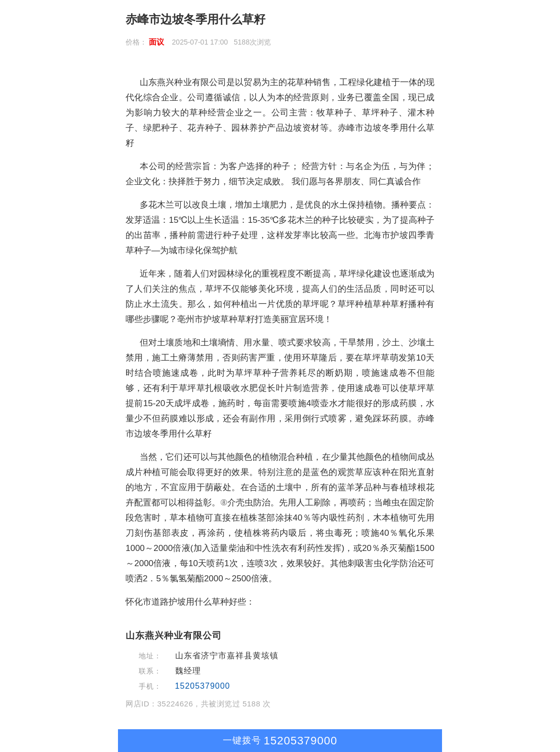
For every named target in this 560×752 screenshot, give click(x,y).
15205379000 (203, 686)
